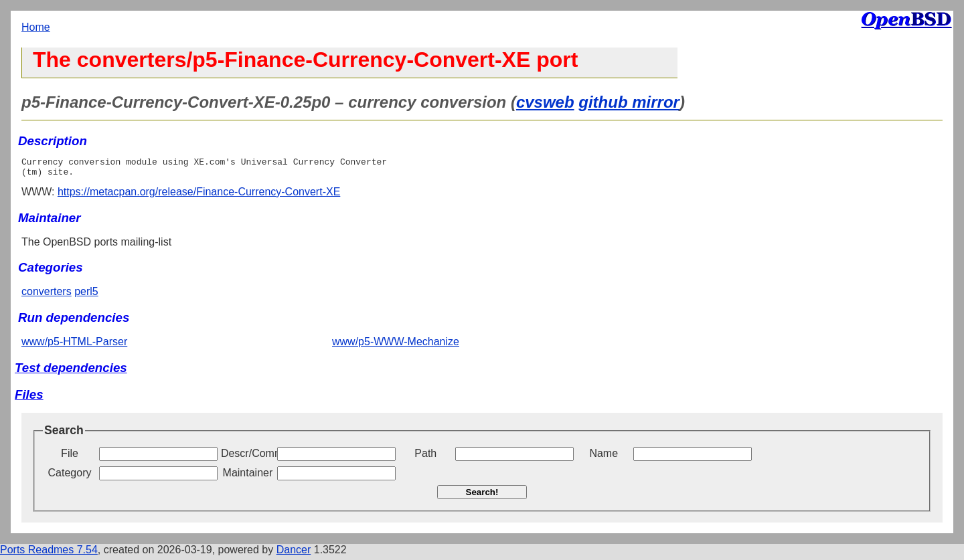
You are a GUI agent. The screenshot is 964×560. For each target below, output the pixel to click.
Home (36, 27)
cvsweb (545, 102)
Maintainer (248, 477)
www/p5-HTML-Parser (74, 346)
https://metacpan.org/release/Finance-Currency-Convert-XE (199, 196)
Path (425, 457)
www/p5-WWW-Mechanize (396, 346)
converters (47, 295)
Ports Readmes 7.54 (49, 554)
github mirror (629, 102)
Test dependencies (71, 372)
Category (70, 477)
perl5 (86, 295)
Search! (482, 496)
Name (604, 457)
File (70, 457)
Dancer (294, 554)
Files (29, 398)
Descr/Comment (248, 457)
